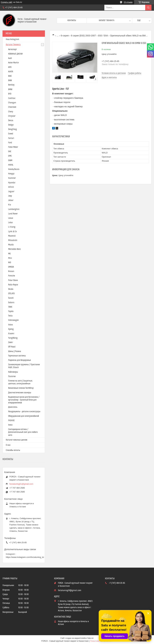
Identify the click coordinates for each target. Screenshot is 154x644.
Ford (10, 143)
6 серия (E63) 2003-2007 (83, 36)
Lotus (10, 223)
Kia (10, 205)
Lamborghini (14, 209)
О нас (8, 445)
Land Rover (13, 214)
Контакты (72, 20)
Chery (11, 112)
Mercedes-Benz (14, 249)
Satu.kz (90, 638)
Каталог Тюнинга (13, 45)
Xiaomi (11, 334)
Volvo (10, 325)
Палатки (12, 376)
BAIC (10, 76)
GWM (10, 160)
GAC (10, 152)
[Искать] (148, 8)
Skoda (11, 289)
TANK (10, 307)
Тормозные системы (17, 356)
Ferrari (11, 138)
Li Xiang (12, 227)
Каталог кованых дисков (17, 440)
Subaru (11, 303)
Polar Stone (13, 280)
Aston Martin (14, 63)
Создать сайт (7, 2)
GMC (10, 156)
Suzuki (11, 298)
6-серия (65, 36)
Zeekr (11, 342)
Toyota (11, 311)
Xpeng (11, 329)
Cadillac (12, 98)
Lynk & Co (12, 232)
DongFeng (12, 129)
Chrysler (12, 116)
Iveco (10, 425)
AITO (10, 67)
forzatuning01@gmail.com (21, 484)
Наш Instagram (12, 39)
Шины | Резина (15, 351)
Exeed (11, 134)
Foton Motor (13, 147)
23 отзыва (128, 2)
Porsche (12, 276)
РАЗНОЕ (11, 421)
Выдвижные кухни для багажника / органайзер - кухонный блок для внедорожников (24, 400)
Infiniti (11, 187)
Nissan (11, 271)
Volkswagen (13, 320)
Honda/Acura (14, 169)
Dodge (11, 125)
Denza (11, 120)
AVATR (11, 72)
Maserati (12, 236)
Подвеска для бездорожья (19, 360)
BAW (10, 80)
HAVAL (11, 165)
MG (9, 254)
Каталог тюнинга (107, 20)
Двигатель (13, 407)
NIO (10, 263)
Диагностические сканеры (20, 393)
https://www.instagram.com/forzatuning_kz (25, 557)
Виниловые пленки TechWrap (21, 388)
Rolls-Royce (13, 285)
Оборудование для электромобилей (24, 416)
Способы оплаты (13, 450)
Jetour (11, 200)
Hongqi (11, 174)
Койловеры (13, 372)
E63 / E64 (103, 36)
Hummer (12, 178)
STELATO (11, 294)
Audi (10, 58)
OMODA (11, 267)
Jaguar (11, 192)
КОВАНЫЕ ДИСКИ (15, 54)
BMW (10, 89)
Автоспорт (12, 49)
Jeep (10, 196)
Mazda (11, 245)
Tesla (10, 316)
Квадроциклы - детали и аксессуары (24, 412)
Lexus (11, 218)
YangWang (13, 338)
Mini (10, 258)
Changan (12, 103)
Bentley (11, 85)
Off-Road (12, 347)
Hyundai (12, 183)
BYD (10, 94)
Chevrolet (12, 107)
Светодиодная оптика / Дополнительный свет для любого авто (23, 432)
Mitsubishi (13, 240)
